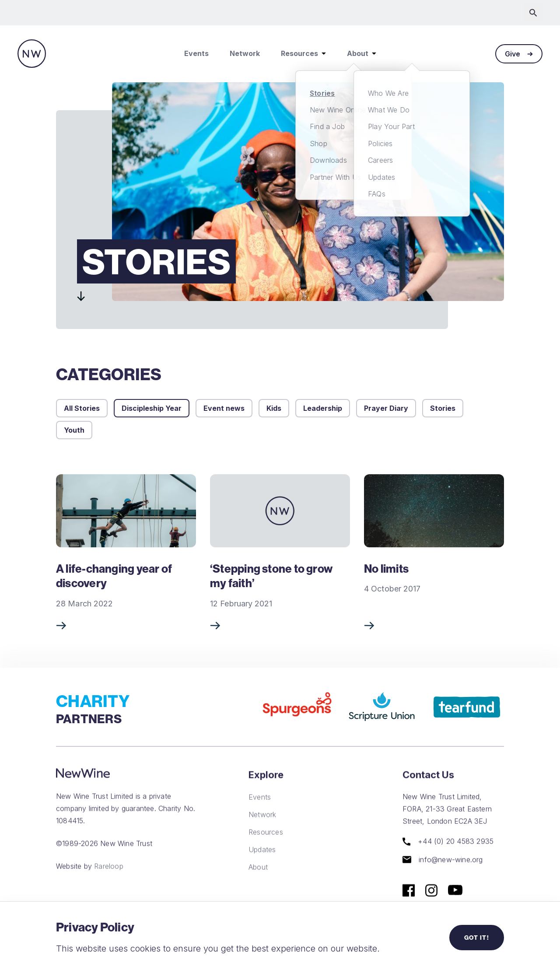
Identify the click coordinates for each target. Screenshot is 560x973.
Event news (224, 408)
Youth (74, 430)
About (362, 53)
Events (196, 53)
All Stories (82, 408)
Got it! (477, 938)
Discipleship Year (152, 408)
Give (519, 54)
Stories (443, 408)
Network (245, 53)
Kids (274, 408)
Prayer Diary (386, 408)
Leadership (323, 408)
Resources (303, 53)
